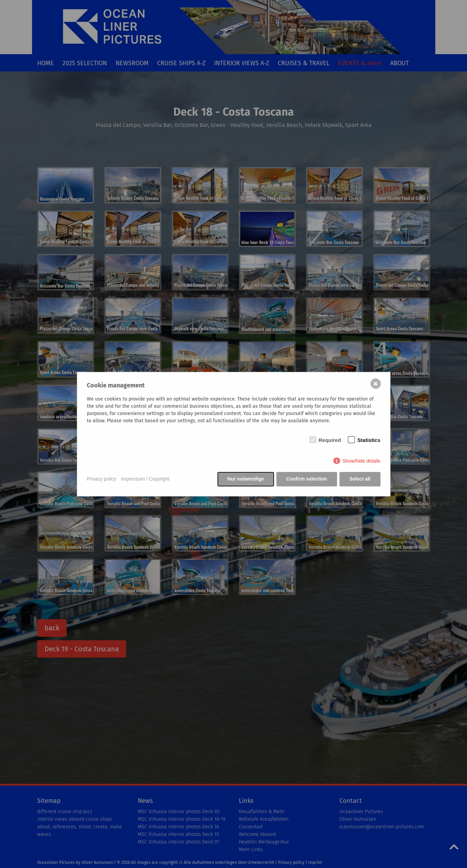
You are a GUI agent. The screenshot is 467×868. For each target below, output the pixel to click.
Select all (360, 479)
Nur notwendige (246, 479)
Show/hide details (362, 461)
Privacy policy (102, 479)
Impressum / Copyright (145, 479)
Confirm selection (307, 479)
